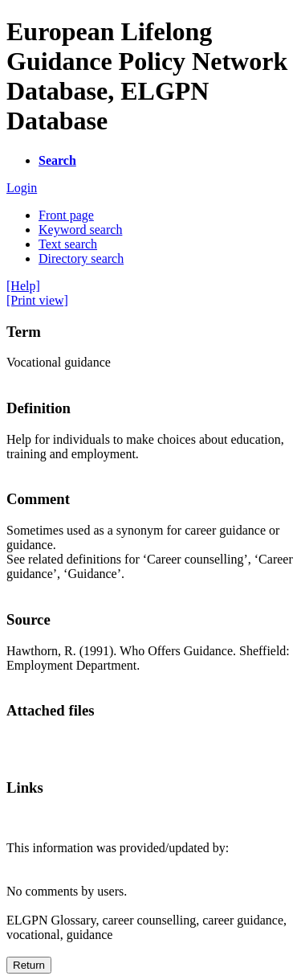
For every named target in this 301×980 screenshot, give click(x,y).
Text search (68, 244)
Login (22, 188)
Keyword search (80, 230)
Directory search (81, 258)
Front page (66, 215)
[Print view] (37, 300)
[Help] (23, 286)
